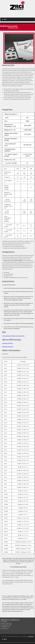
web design (31, 636)
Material (6, 28)
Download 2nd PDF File (8, 347)
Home (2, 28)
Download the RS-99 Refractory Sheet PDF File (13, 336)
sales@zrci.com (4, 628)
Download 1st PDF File (8, 343)
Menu (4, 19)
